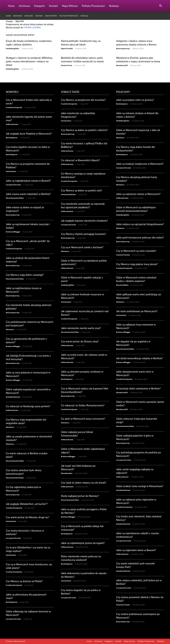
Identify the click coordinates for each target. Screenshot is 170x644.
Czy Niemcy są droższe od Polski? (24, 581)
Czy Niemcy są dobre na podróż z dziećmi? (84, 130)
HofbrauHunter (12, 124)
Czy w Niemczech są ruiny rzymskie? (136, 251)
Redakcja (114, 6)
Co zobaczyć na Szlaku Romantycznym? (83, 405)
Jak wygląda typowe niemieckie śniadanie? (84, 221)
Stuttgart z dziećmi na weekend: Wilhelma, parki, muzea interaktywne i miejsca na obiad (29, 61)
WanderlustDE (122, 65)
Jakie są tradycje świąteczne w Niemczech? (140, 164)
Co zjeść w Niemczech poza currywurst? (83, 419)
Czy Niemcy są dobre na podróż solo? (82, 190)
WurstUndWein (122, 285)
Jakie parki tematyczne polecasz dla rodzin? (140, 237)
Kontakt (53, 6)
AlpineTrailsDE (67, 48)
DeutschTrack (67, 65)
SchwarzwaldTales (68, 194)
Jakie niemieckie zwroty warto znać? (81, 328)
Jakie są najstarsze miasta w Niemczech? (138, 194)
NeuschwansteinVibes (15, 198)
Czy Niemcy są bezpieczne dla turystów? (83, 100)
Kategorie (40, 6)
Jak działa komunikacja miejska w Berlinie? (140, 358)
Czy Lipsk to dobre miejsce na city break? (84, 483)
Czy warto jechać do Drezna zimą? (80, 341)
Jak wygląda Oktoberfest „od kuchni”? (27, 504)
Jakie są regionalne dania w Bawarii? (136, 550)
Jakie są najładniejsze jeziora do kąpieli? (83, 543)
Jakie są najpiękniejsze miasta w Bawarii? (28, 181)
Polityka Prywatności (93, 6)
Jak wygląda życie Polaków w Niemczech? (29, 134)
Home (11, 6)
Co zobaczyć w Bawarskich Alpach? (80, 160)
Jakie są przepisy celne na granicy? (135, 100)
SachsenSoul (11, 171)
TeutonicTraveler (123, 255)
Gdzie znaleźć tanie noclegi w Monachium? (140, 486)
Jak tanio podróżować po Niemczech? (137, 311)
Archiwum (24, 6)
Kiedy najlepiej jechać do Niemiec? (80, 496)
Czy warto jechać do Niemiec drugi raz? (28, 517)
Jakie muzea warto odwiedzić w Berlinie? (28, 194)
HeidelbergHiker (13, 48)
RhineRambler (67, 473)
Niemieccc (10, 329)
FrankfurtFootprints (14, 107)
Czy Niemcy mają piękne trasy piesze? (137, 264)
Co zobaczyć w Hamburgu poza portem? (28, 406)
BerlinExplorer (12, 138)
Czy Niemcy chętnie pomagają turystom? (84, 234)
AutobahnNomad (13, 397)
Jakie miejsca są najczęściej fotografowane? (140, 224)
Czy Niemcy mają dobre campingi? (25, 275)
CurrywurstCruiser (13, 185)
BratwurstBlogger (13, 232)
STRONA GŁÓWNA (32, 28)
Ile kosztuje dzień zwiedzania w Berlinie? (138, 388)
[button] (161, 6)
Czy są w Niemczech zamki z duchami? (82, 247)
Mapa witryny (70, 6)
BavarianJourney (123, 48)
